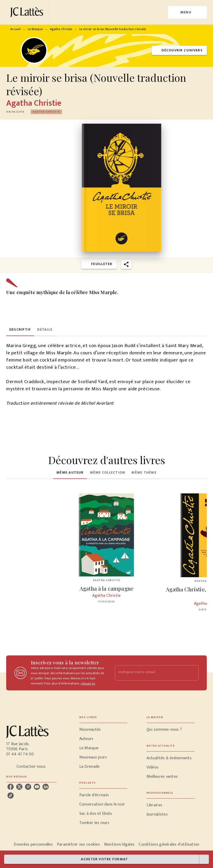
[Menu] (187, 12)
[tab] (20, 330)
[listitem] (11, 787)
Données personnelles (33, 844)
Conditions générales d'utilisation (169, 844)
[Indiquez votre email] (150, 673)
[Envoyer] (192, 673)
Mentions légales (119, 844)
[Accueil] (28, 12)
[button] (179, 51)
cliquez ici (88, 683)
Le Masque (35, 29)
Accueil (15, 29)
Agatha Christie (61, 29)
